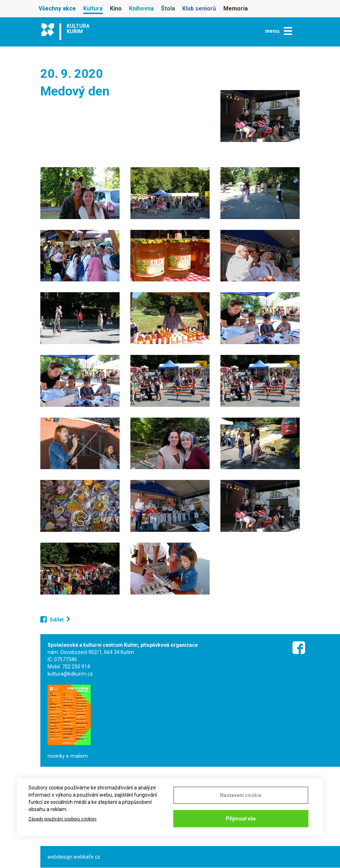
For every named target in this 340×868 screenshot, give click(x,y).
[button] (260, 116)
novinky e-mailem (68, 756)
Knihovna (141, 8)
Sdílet (57, 620)
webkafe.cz (87, 857)
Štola (168, 8)
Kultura (93, 8)
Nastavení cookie (241, 795)
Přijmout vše (241, 819)
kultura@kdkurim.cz (70, 674)
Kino (116, 8)
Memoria (236, 8)
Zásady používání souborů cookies (62, 819)
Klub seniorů (199, 8)
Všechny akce (57, 8)
